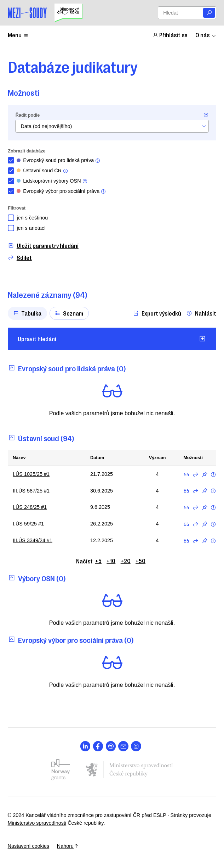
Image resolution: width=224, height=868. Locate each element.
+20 (126, 561)
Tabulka (27, 313)
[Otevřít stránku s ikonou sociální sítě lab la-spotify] (111, 746)
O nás (206, 35)
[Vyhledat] (209, 13)
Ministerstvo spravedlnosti (37, 823)
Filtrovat (17, 208)
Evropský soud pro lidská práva (59, 160)
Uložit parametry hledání (43, 246)
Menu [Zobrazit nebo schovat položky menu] (18, 35)
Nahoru (68, 846)
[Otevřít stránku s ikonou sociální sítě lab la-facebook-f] (98, 746)
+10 (111, 561)
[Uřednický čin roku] (68, 13)
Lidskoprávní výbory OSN (52, 181)
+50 (140, 561)
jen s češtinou (32, 218)
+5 (98, 561)
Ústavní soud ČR (42, 171)
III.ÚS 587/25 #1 (31, 491)
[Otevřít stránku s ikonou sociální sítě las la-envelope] (123, 746)
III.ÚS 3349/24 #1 (33, 540)
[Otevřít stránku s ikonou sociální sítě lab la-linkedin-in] (85, 746)
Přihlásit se (170, 35)
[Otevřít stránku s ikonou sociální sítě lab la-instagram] (136, 746)
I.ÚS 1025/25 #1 (31, 474)
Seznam (69, 313)
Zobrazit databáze (27, 151)
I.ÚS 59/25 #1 (28, 524)
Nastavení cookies (29, 846)
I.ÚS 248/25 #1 (30, 507)
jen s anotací (31, 228)
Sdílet (20, 258)
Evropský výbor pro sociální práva (62, 191)
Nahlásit (201, 313)
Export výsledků (157, 313)
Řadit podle (27, 115)
